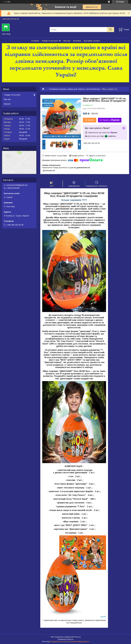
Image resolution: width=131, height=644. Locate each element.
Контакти (77, 41)
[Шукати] (111, 30)
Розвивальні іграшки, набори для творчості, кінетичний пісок (75, 89)
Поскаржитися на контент (59, 642)
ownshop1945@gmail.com (17, 185)
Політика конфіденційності (79, 642)
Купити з (111, 120)
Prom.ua (78, 637)
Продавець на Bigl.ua (65, 639)
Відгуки (7, 104)
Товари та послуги (50, 41)
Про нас (67, 41)
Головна (35, 41)
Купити (91, 120)
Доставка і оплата (92, 41)
